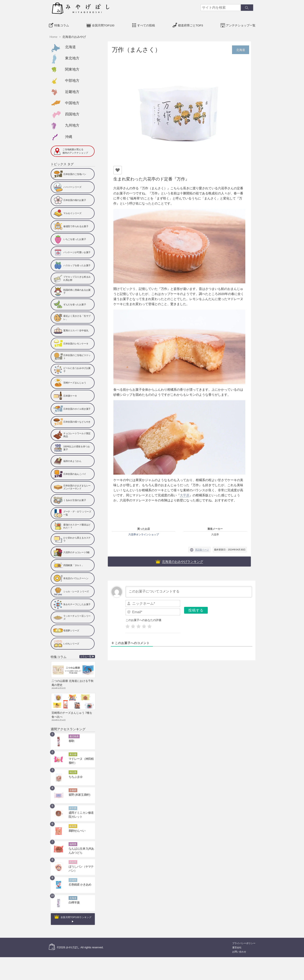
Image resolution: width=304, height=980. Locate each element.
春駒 (71, 737)
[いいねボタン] (118, 169)
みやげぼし (73, 943)
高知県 (73, 858)
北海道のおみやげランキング (183, 560)
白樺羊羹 (73, 899)
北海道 (70, 46)
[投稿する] (196, 609)
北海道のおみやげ (74, 35)
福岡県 (73, 840)
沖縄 (69, 136)
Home (54, 35)
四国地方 (72, 113)
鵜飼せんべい (76, 827)
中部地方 (72, 79)
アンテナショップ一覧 (241, 24)
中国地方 (72, 102)
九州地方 (72, 124)
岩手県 (73, 804)
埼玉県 (73, 768)
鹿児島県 (74, 733)
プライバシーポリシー (244, 939)
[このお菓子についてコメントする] (189, 591)
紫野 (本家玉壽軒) (78, 791)
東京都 (73, 751)
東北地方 (72, 57)
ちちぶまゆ (75, 773)
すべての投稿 (146, 24)
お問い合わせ (239, 948)
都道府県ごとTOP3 (191, 24)
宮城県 (73, 876)
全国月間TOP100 (103, 24)
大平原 (185, 494)
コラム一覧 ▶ (87, 655)
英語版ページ (202, 548)
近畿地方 (72, 91)
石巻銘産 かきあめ (78, 881)
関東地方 (72, 68)
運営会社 (237, 944)
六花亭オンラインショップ (144, 533)
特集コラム (62, 24)
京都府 (73, 786)
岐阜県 (73, 822)
